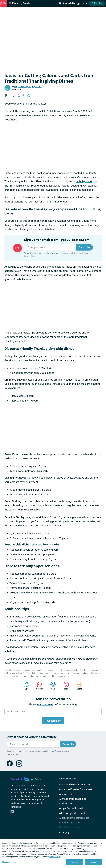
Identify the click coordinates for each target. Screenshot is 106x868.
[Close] (102, 843)
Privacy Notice (78, 253)
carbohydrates (84, 181)
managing (74, 225)
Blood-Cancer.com (70, 827)
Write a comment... (17, 712)
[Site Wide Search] (24, 3)
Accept (74, 862)
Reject (93, 862)
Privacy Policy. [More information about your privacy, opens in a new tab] (55, 857)
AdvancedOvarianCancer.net (75, 789)
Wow (65, 686)
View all (65, 833)
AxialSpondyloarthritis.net (74, 818)
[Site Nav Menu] (13, 3)
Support (39, 686)
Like (25, 686)
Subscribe (97, 3)
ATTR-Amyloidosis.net (72, 813)
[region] (53, 853)
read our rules (45, 704)
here (67, 676)
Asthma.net (66, 804)
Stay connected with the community (32, 737)
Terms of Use (30, 256)
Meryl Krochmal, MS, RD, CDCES (28, 86)
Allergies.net (66, 794)
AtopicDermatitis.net (71, 808)
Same (78, 686)
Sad (52, 686)
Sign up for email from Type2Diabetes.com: (57, 240)
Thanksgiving (22, 111)
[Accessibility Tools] (67, 3)
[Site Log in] (82, 3)
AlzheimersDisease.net (72, 799)
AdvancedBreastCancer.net (75, 785)
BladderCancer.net (70, 823)
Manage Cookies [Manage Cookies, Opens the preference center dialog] (9, 862)
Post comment (53, 721)
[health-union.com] (26, 779)
